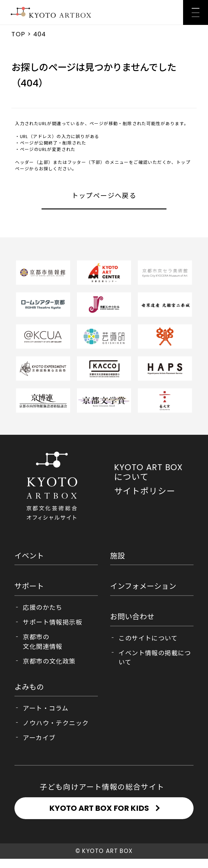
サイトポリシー (145, 491)
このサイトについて (148, 638)
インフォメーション (143, 586)
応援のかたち (42, 608)
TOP (18, 34)
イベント (29, 556)
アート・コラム (46, 708)
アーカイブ (39, 738)
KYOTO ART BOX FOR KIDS (99, 813)
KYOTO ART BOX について (149, 472)
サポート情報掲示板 (52, 622)
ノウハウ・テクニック (56, 723)
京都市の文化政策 (49, 661)
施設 (118, 556)
